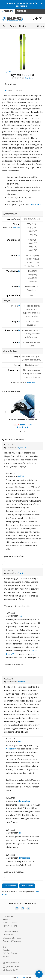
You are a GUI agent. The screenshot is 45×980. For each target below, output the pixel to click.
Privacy (6, 926)
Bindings (23, 26)
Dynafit (8, 72)
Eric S (20, 573)
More (40, 26)
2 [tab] (24, 432)
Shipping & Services (12, 938)
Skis (5, 26)
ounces (16, 228)
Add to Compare (15, 90)
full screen (21, 977)
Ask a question (10, 886)
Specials (7, 950)
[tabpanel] (23, 412)
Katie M (22, 682)
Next (40, 412)
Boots (13, 26)
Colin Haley (11, 749)
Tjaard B (22, 448)
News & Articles (10, 923)
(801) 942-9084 (13, 966)
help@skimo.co (13, 963)
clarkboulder (24, 801)
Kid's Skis (31, 382)
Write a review (27, 886)
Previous (5, 412)
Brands (6, 957)
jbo (20, 833)
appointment (28, 3)
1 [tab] (21, 432)
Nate (21, 742)
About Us (7, 919)
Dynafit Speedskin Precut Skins (23, 420)
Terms (14, 926)
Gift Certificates (10, 953)
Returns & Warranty (12, 941)
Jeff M (21, 476)
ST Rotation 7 (35, 205)
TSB (20, 616)
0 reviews (29, 78)
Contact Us (8, 935)
